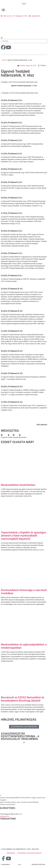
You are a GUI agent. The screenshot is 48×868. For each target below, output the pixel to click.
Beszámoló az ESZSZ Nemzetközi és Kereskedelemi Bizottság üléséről (23, 699)
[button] (24, 38)
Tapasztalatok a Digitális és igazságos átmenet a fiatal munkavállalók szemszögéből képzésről (24, 536)
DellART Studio (26, 864)
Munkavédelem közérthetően (18, 485)
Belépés (24, 4)
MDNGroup (14, 864)
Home (4, 60)
